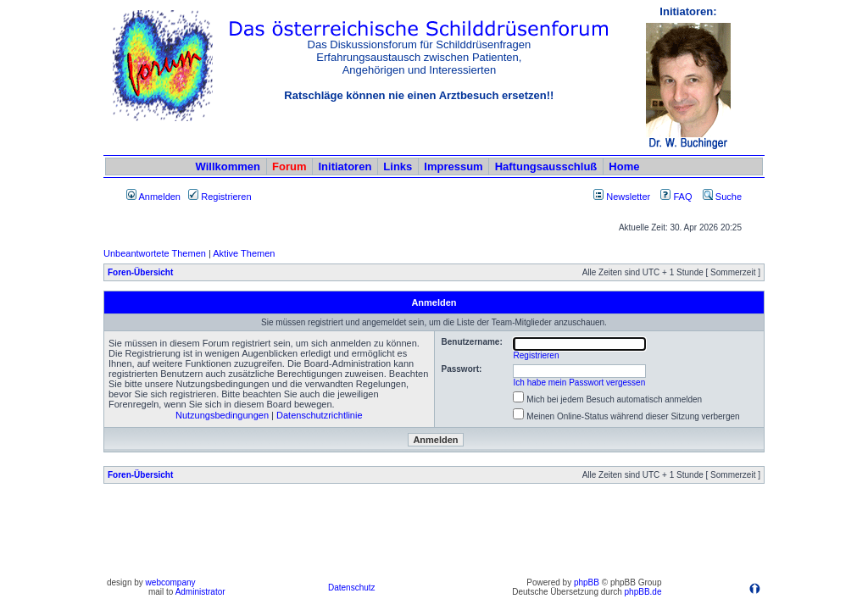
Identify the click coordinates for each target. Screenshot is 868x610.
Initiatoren (345, 166)
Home (624, 166)
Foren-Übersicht (140, 272)
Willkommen (228, 166)
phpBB (587, 582)
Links (398, 166)
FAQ (676, 197)
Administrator (200, 592)
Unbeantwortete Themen (155, 253)
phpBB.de (643, 592)
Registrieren (220, 197)
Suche (722, 197)
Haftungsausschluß (546, 166)
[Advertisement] (434, 535)
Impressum (453, 166)
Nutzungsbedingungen (222, 415)
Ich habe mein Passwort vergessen (580, 383)
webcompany (171, 582)
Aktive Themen (244, 253)
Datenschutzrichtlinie (320, 415)
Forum (289, 166)
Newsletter (628, 197)
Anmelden (153, 197)
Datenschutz (352, 588)
